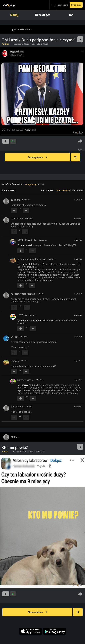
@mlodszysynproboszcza (31, 320)
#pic (43, 452)
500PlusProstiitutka (27, 240)
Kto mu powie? (15, 447)
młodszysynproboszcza (23, 294)
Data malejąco (63, 190)
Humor (5, 452)
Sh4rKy (14, 337)
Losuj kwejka (77, 159)
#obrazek (17, 452)
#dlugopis (18, 44)
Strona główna (38, 157)
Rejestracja (76, 5)
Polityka (5, 44)
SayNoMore (17, 407)
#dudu (46, 44)
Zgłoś (80, 150)
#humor (25, 452)
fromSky (15, 361)
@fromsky (23, 385)
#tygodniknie (36, 44)
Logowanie (63, 5)
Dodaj (14, 15)
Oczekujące (43, 15)
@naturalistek (25, 245)
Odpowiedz (78, 200)
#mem (32, 452)
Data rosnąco (47, 190)
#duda (27, 44)
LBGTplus (22, 315)
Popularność (78, 190)
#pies (38, 452)
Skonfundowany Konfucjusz (32, 259)
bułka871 (15, 200)
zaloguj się (31, 184)
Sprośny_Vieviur (26, 380)
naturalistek (17, 219)
